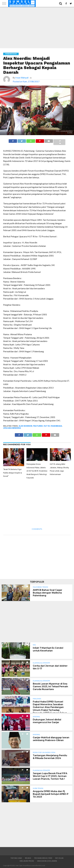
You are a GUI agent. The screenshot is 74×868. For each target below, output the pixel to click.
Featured (38, 426)
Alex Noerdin (25, 426)
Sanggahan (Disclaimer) (47, 861)
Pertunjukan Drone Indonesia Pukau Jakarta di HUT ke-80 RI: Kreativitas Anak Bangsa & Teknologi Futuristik (37, 471)
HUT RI (47, 426)
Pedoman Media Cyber (43, 858)
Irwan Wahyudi (22, 78)
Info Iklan (59, 858)
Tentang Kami (16, 858)
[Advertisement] (37, 28)
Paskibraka (56, 426)
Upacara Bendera (12, 428)
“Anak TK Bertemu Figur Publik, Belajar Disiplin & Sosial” (12, 473)
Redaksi (28, 858)
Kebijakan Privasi (27, 861)
